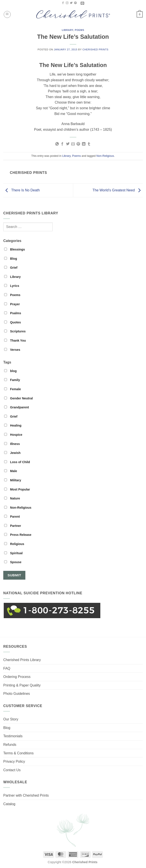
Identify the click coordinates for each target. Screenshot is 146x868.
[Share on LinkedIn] (84, 144)
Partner (13, 526)
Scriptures (15, 331)
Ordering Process (17, 677)
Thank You (15, 340)
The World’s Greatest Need (118, 190)
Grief (11, 268)
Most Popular (17, 489)
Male (11, 471)
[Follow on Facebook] (63, 3)
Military (13, 480)
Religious (14, 544)
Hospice (13, 435)
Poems (79, 30)
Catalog (9, 804)
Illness (12, 444)
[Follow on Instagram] (67, 3)
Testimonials (13, 736)
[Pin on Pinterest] (78, 144)
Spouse (13, 562)
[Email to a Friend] (73, 144)
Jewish (12, 453)
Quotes (13, 322)
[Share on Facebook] (62, 144)
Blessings (15, 249)
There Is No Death (22, 190)
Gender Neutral (18, 398)
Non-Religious (105, 156)
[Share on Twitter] (68, 144)
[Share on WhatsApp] (57, 144)
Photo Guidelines (17, 694)
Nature (12, 498)
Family (12, 380)
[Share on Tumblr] (89, 144)
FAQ (7, 668)
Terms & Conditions (18, 753)
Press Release (18, 535)
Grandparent (17, 407)
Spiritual (13, 553)
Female (13, 389)
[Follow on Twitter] (71, 3)
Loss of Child (17, 462)
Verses (12, 350)
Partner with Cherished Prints (26, 795)
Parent (12, 517)
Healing (13, 425)
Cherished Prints (95, 49)
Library (68, 30)
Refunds (10, 745)
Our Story (11, 719)
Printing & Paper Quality (22, 685)
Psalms (13, 313)
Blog (11, 259)
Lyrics (12, 286)
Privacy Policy (14, 761)
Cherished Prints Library (22, 660)
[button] (7, 14)
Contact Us (12, 770)
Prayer (12, 304)
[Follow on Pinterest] (75, 3)
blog (10, 371)
